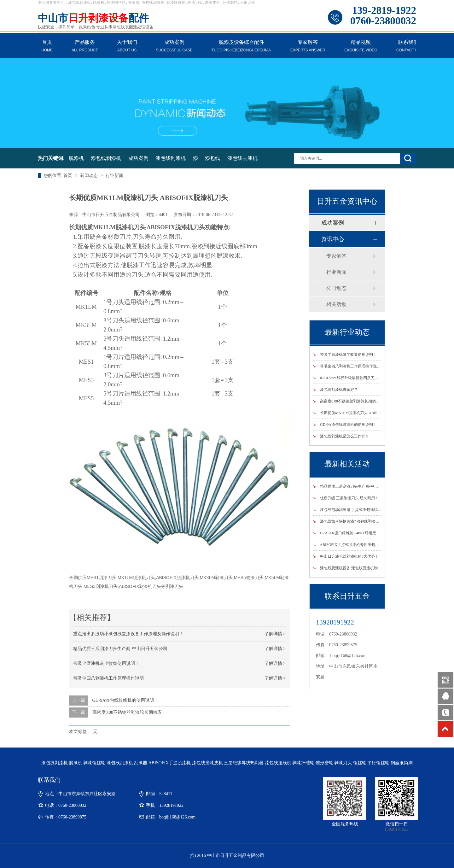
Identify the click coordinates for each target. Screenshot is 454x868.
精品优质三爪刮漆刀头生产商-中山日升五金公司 (120, 649)
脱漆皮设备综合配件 (242, 47)
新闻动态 (90, 176)
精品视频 (361, 47)
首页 (47, 47)
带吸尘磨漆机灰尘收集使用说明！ (106, 663)
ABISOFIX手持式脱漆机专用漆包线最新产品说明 (357, 545)
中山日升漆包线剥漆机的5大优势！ (346, 556)
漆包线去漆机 (242, 158)
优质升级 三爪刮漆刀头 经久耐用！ (346, 498)
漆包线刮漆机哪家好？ (335, 390)
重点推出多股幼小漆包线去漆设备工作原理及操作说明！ (128, 634)
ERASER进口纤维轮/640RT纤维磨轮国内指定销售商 (360, 533)
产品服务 (85, 47)
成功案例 (174, 47)
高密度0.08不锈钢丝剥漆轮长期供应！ (129, 712)
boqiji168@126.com (349, 656)
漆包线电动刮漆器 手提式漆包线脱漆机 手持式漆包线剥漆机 (367, 510)
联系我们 (408, 47)
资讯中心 (333, 239)
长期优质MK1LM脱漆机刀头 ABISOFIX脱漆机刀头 (359, 413)
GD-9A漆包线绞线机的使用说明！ (125, 700)
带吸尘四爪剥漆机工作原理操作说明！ (111, 678)
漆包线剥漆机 (106, 158)
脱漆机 (76, 158)
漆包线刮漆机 (171, 158)
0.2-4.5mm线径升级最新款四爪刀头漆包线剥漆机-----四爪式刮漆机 (371, 378)
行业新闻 (114, 176)
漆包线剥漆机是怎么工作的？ (341, 436)
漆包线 (212, 158)
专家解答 (308, 47)
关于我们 (127, 47)
